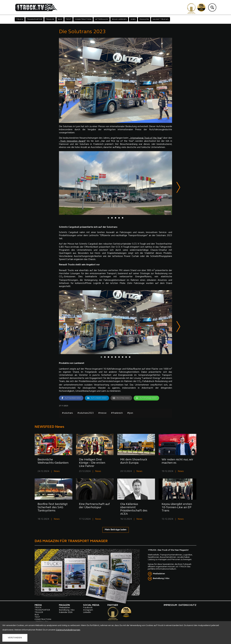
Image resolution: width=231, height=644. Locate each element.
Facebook (88, 608)
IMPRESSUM (170, 606)
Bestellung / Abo (161, 579)
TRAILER (50, 19)
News (57, 472)
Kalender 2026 (66, 613)
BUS (60, 19)
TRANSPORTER (34, 19)
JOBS (133, 19)
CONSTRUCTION (83, 19)
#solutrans (67, 414)
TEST (69, 19)
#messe (102, 414)
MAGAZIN (144, 19)
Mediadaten (159, 575)
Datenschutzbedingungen (68, 630)
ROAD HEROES (119, 19)
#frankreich (117, 414)
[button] (108, 218)
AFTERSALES (102, 19)
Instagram (88, 611)
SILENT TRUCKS (161, 19)
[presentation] (178, 188)
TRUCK (20, 19)
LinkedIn (87, 613)
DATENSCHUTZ (187, 606)
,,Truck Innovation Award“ (72, 141)
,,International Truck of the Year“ (146, 138)
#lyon (130, 414)
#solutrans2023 (86, 414)
